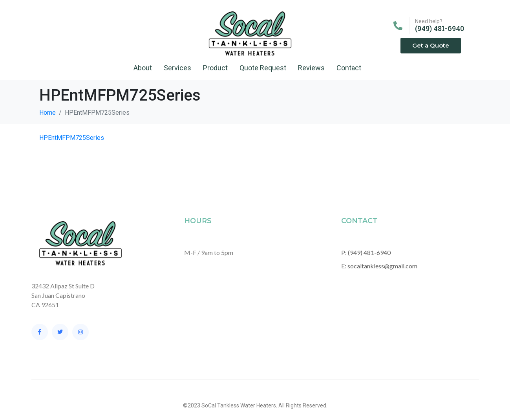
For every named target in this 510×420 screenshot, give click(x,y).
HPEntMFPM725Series (72, 138)
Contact (349, 68)
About (143, 68)
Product (215, 68)
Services (177, 68)
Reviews (311, 68)
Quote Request (263, 68)
